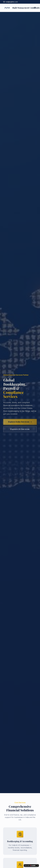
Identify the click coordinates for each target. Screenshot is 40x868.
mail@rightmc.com (11, 2)
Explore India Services (20, 423)
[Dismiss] (38, 866)
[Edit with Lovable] (30, 866)
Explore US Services (20, 430)
